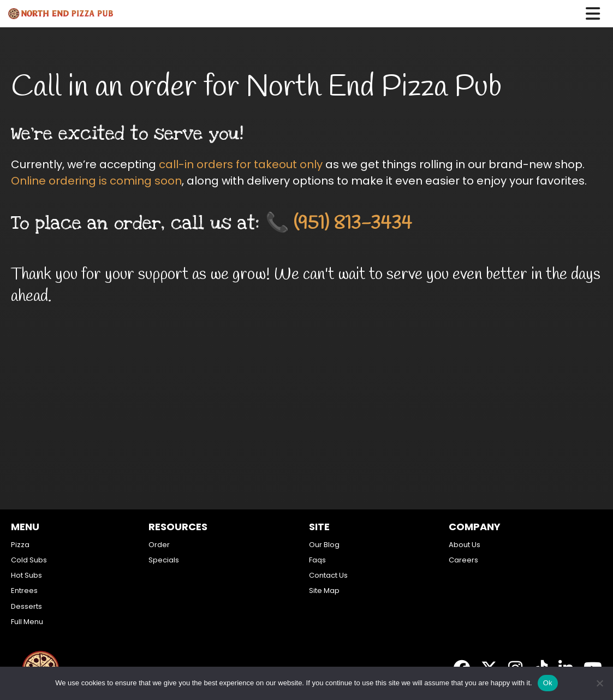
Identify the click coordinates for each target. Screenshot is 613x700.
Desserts (26, 606)
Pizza (20, 545)
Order (159, 545)
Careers (463, 560)
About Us (465, 545)
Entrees (24, 591)
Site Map (324, 591)
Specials (164, 560)
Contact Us (328, 575)
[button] (599, 14)
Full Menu (27, 622)
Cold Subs (29, 560)
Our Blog (324, 545)
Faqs (317, 560)
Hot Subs (26, 575)
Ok (548, 683)
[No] (599, 683)
